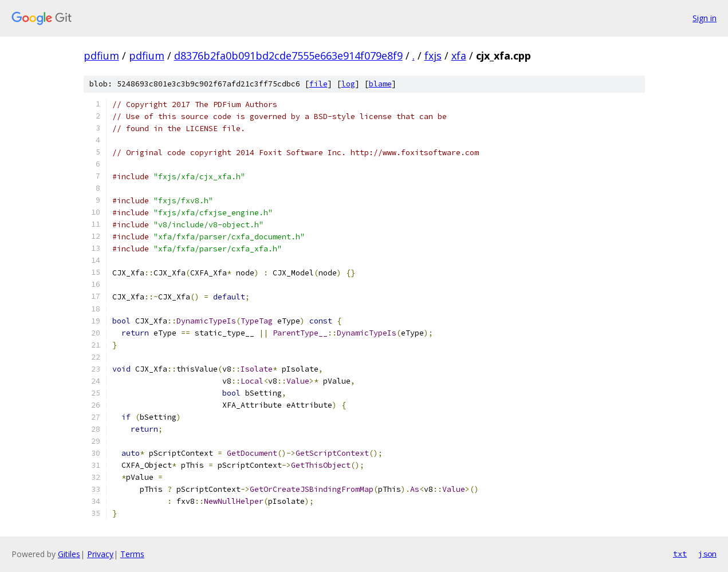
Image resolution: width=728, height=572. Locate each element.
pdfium (101, 56)
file (318, 84)
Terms (132, 554)
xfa (459, 56)
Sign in (705, 18)
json (707, 554)
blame (380, 84)
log (348, 84)
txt (680, 554)
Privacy (100, 554)
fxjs (433, 56)
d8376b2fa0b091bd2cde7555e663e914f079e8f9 (288, 56)
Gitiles (69, 554)
